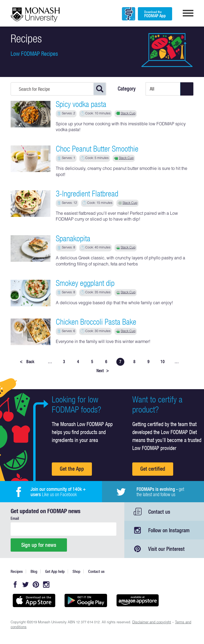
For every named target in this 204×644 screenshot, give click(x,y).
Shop (76, 571)
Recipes (17, 571)
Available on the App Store (34, 600)
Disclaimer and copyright (152, 623)
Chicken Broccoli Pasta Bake (96, 322)
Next (103, 371)
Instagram (46, 585)
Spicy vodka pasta (81, 104)
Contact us (159, 512)
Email (15, 518)
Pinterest (36, 585)
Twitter (25, 585)
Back (27, 362)
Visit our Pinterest (166, 549)
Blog (34, 571)
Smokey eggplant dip (85, 283)
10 (163, 362)
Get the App (72, 469)
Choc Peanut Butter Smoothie (97, 149)
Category (127, 89)
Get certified (153, 469)
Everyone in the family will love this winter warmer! (103, 342)
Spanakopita (73, 238)
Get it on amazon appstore (137, 600)
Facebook (15, 585)
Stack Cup (128, 114)
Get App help (55, 571)
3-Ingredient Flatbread (87, 194)
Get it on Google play (86, 600)
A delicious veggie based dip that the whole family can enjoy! (114, 303)
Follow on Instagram (169, 530)
